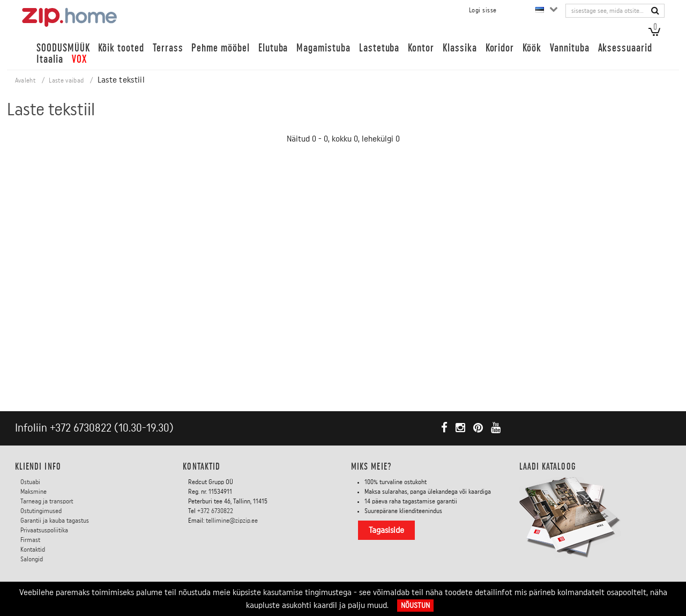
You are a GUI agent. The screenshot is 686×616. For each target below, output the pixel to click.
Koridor (500, 48)
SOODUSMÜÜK (63, 48)
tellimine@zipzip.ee (232, 521)
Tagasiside (386, 530)
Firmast (30, 540)
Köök (532, 48)
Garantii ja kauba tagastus (55, 521)
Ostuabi (30, 482)
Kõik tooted (121, 48)
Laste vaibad (66, 80)
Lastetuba (379, 48)
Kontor (421, 48)
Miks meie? (371, 466)
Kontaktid (33, 550)
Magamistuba (323, 48)
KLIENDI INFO (38, 466)
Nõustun (415, 606)
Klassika (460, 48)
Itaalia (50, 59)
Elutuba (273, 48)
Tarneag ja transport (47, 501)
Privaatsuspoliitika (44, 530)
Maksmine (33, 492)
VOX (79, 59)
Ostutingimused (41, 511)
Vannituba (570, 48)
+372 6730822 (81, 428)
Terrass (168, 48)
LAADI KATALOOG (548, 466)
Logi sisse (483, 10)
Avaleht (25, 80)
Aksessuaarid (625, 48)
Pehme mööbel (220, 48)
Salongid (32, 559)
